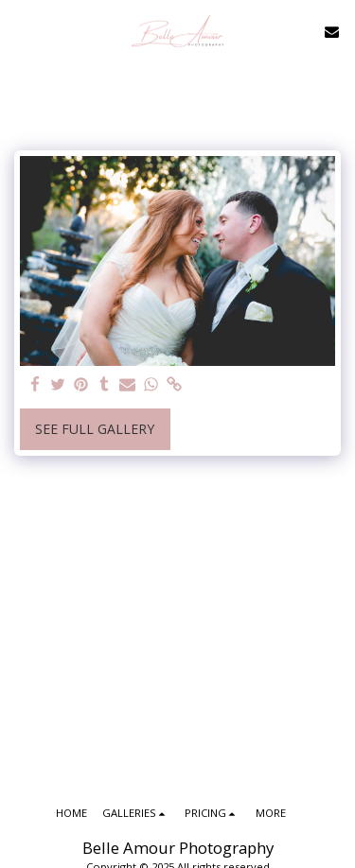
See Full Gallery (95, 429)
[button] (21, 31)
